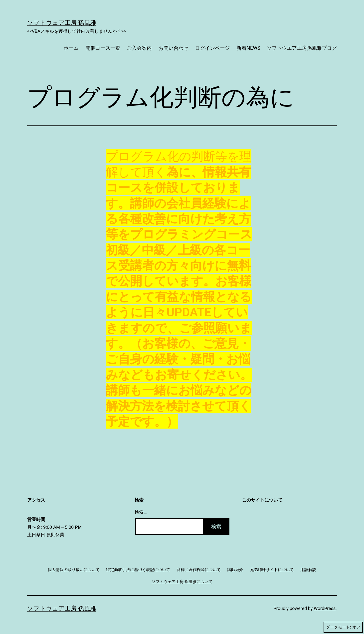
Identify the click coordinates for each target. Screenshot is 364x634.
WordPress (325, 608)
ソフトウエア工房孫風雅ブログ (302, 48)
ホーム (71, 48)
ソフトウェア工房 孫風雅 (62, 23)
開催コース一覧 (103, 48)
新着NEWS (248, 48)
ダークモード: (343, 627)
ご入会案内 (139, 48)
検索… (141, 512)
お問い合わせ (174, 48)
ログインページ (212, 48)
